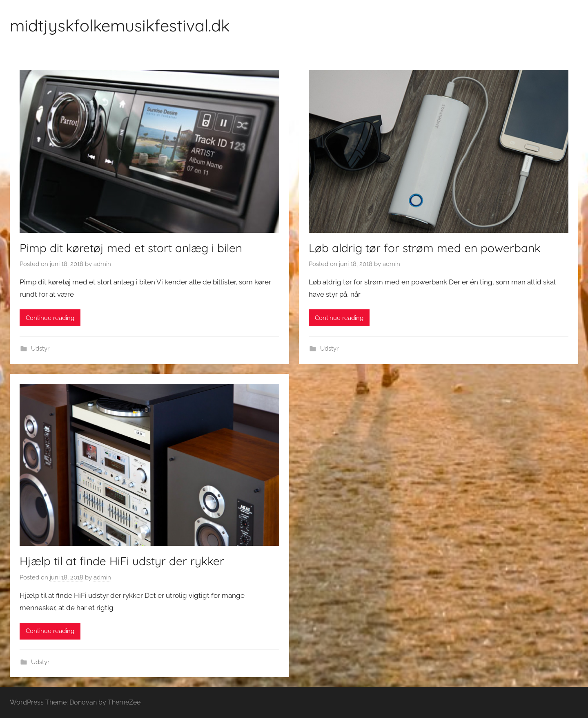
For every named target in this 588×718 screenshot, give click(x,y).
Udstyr (40, 349)
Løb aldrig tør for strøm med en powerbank (425, 248)
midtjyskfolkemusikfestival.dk (120, 25)
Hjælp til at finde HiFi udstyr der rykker (122, 561)
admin (102, 264)
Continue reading (50, 318)
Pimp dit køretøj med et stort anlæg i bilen (131, 248)
